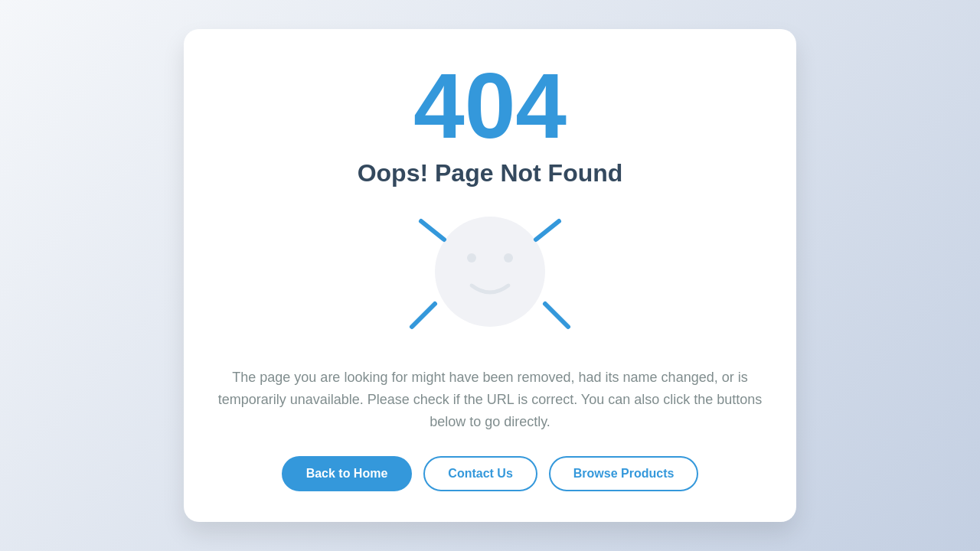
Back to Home (347, 473)
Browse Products (624, 473)
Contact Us (480, 473)
